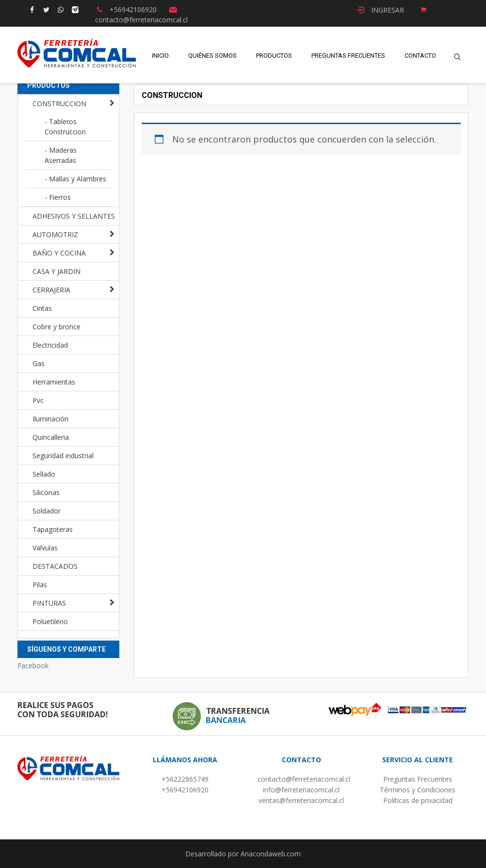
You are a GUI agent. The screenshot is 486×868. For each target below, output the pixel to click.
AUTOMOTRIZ (55, 234)
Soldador (47, 511)
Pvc (38, 400)
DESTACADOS (55, 566)
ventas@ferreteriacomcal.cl (301, 800)
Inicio (160, 56)
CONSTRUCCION (59, 104)
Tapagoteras (53, 529)
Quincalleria (51, 437)
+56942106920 (185, 790)
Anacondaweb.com (271, 854)
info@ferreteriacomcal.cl (301, 790)
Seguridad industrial (63, 456)
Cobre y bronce (57, 327)
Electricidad (50, 345)
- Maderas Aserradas (61, 155)
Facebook (33, 666)
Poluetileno (50, 621)
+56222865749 (185, 779)
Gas (39, 363)
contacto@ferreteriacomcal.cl (304, 779)
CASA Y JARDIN (57, 271)
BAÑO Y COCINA (59, 253)
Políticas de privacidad (418, 800)
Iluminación (50, 419)
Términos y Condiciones (418, 790)
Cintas (42, 308)
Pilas (40, 585)
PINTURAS (49, 603)
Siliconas (46, 492)
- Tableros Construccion (65, 127)
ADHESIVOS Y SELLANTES (74, 216)
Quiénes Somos (212, 56)
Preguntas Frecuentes (348, 56)
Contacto (420, 56)
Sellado (44, 474)
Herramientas (54, 382)
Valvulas (45, 548)
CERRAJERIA (51, 290)
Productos (274, 56)
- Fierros (58, 197)
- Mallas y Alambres (75, 179)
